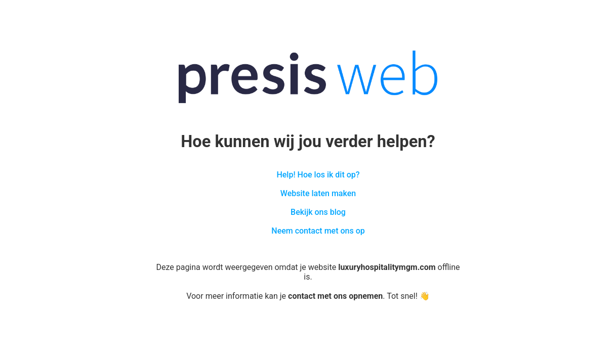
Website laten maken (318, 193)
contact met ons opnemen (335, 296)
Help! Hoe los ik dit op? (318, 175)
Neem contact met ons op (318, 231)
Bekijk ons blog (318, 212)
